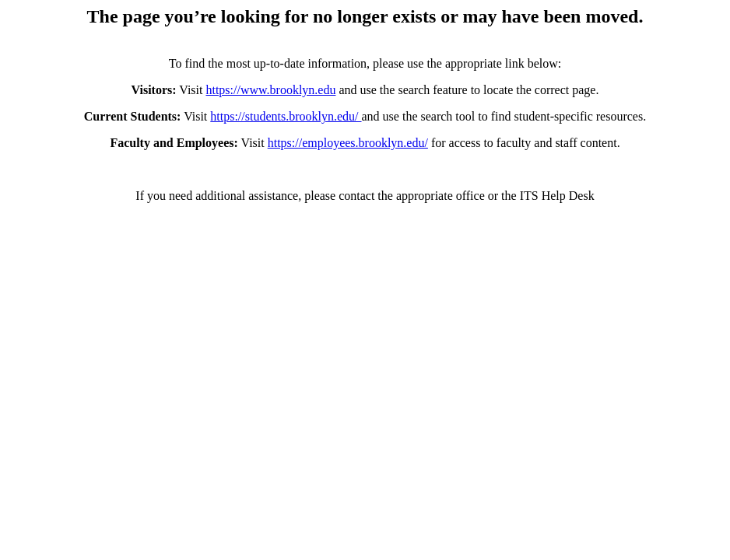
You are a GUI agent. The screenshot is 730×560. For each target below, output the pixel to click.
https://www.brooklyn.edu (270, 90)
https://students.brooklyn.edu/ (286, 116)
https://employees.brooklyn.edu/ (348, 143)
